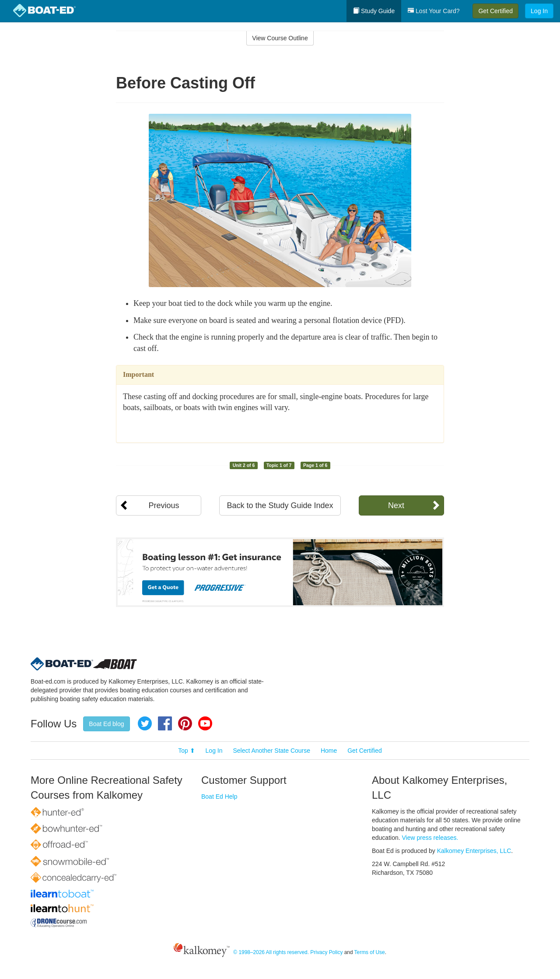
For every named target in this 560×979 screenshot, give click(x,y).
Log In (539, 11)
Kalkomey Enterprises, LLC (474, 851)
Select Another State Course (271, 751)
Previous (164, 505)
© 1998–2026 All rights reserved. (271, 952)
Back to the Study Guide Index (280, 505)
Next (396, 505)
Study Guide (374, 11)
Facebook (165, 723)
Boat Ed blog (106, 724)
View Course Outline (280, 38)
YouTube (205, 723)
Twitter (145, 723)
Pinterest (185, 723)
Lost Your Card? (434, 11)
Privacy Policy (326, 952)
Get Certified (495, 11)
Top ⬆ (186, 751)
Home (329, 751)
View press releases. (430, 838)
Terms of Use (370, 952)
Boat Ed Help (219, 797)
